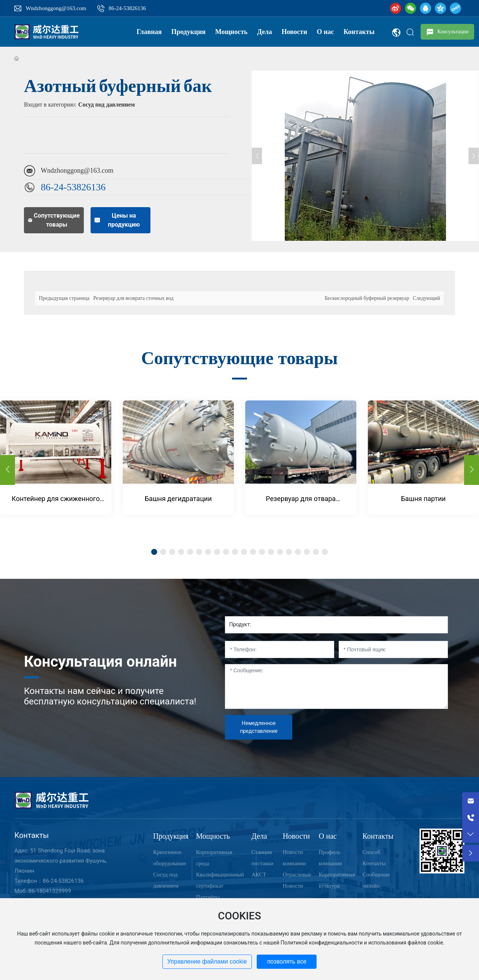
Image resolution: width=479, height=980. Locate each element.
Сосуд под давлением (106, 105)
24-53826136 (80, 187)
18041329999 (54, 891)
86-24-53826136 (127, 8)
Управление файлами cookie (207, 961)
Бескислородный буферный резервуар (367, 298)
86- (47, 187)
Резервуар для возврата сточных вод (133, 298)
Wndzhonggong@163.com (56, 8)
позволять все (287, 961)
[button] (472, 470)
